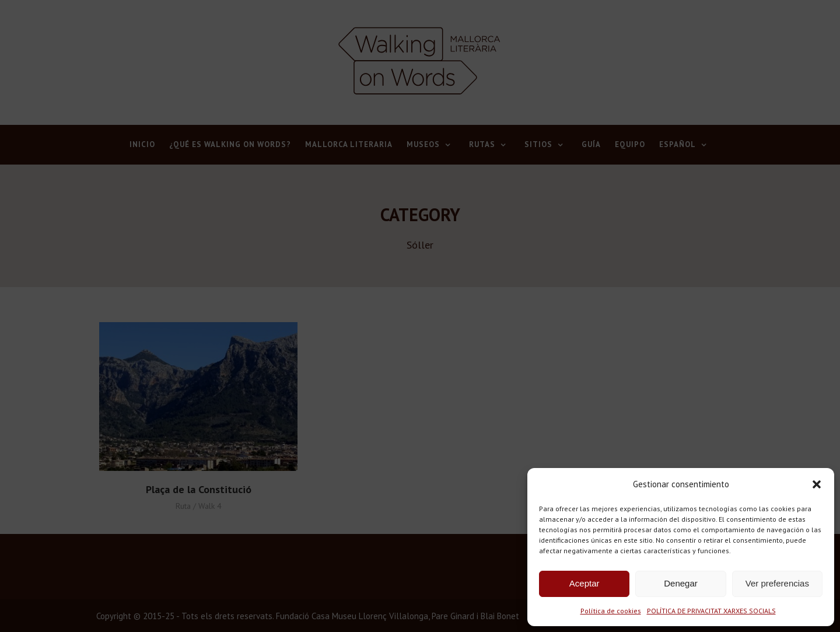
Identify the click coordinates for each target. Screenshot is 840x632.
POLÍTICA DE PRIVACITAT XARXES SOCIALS (711, 611)
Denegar (681, 583)
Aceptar (584, 583)
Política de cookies (611, 611)
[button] (817, 484)
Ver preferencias (777, 583)
